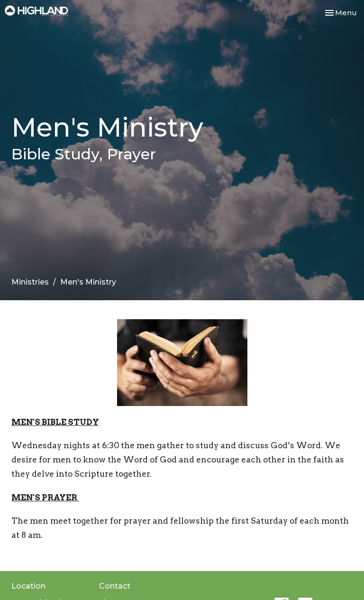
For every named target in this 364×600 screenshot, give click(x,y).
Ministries (30, 282)
